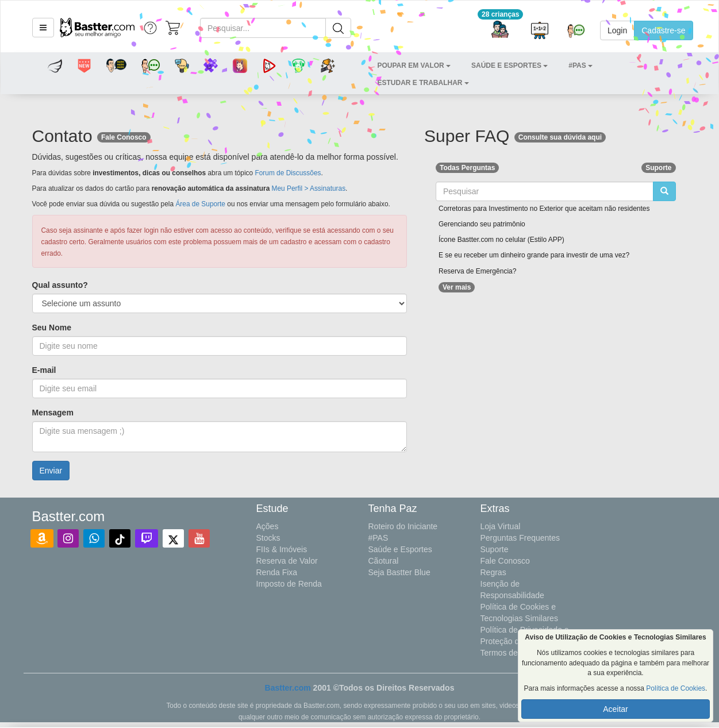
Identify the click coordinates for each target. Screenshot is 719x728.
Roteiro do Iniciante (403, 526)
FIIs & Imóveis (282, 549)
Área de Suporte (200, 204)
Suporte (495, 549)
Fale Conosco (505, 561)
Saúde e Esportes (400, 549)
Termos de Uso (507, 653)
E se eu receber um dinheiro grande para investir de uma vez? (534, 255)
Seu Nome (52, 328)
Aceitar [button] (616, 709)
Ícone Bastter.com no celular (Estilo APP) (501, 240)
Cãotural (384, 561)
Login (617, 30)
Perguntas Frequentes (520, 538)
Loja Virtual (501, 526)
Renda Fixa (277, 572)
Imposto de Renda (289, 584)
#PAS (378, 538)
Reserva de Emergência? (477, 271)
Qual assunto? (60, 285)
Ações (268, 526)
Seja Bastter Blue (399, 572)
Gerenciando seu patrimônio (482, 224)
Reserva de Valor (287, 561)
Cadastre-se (663, 30)
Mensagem (53, 413)
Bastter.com (288, 688)
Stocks (268, 538)
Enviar (51, 471)
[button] (43, 28)
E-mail (44, 370)
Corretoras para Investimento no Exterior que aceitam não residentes (544, 209)
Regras (493, 572)
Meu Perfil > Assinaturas (309, 188)
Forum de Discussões (288, 173)
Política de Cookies (676, 688)
